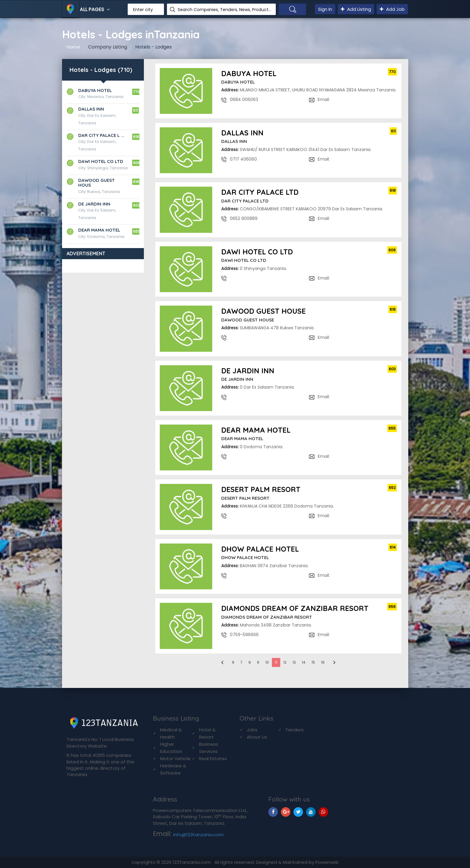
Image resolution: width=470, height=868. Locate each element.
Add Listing (356, 9)
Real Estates (213, 758)
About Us (257, 737)
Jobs (252, 730)
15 (313, 662)
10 (267, 662)
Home (73, 47)
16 (323, 662)
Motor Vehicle (175, 758)
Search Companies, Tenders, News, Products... (225, 10)
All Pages (95, 9)
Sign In (325, 9)
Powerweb (327, 862)
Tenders (294, 730)
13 (294, 662)
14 (304, 662)
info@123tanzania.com (198, 835)
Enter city (143, 10)
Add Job (392, 9)
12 (285, 662)
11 (276, 662)
